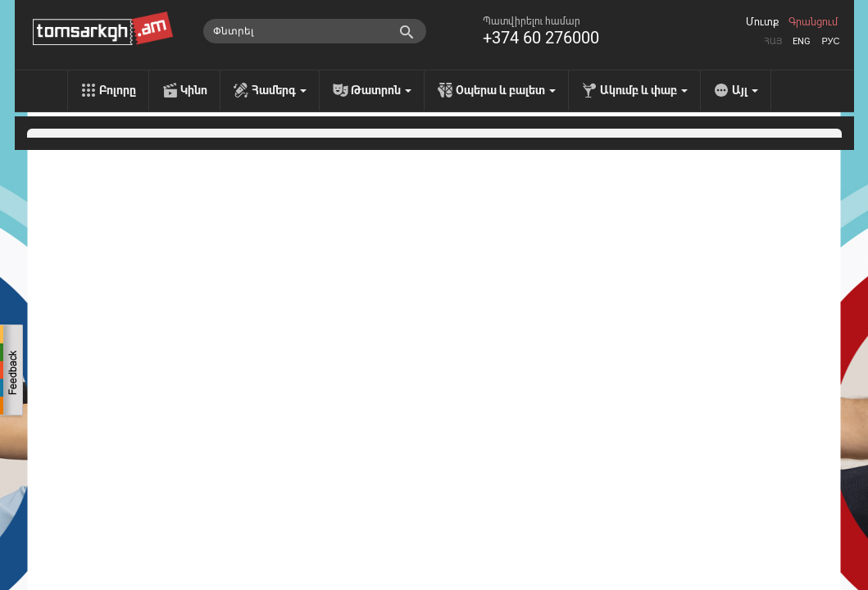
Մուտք (762, 22)
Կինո (194, 90)
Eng (802, 41)
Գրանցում (813, 22)
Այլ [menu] (745, 90)
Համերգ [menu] (279, 90)
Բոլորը (118, 90)
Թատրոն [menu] (381, 90)
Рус (830, 41)
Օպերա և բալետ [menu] (506, 90)
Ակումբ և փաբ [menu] (644, 90)
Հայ (773, 41)
